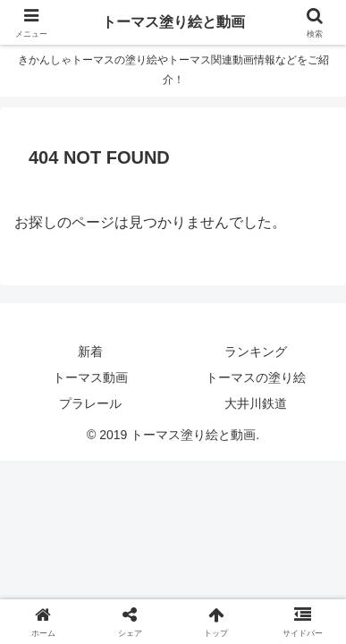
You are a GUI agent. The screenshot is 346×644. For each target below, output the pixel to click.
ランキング (256, 352)
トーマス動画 (90, 377)
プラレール (90, 403)
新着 (90, 352)
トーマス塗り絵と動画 (173, 22)
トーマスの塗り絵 (256, 377)
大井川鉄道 (256, 403)
